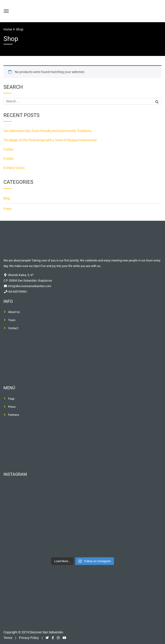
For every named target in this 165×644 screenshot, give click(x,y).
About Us (14, 312)
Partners (14, 415)
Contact (13, 328)
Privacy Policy (29, 638)
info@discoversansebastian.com (29, 286)
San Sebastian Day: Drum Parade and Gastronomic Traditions (47, 131)
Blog (7, 198)
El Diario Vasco (14, 168)
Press (8, 209)
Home (8, 29)
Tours (12, 320)
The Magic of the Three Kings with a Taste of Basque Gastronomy (50, 140)
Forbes (8, 149)
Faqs (11, 399)
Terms (8, 638)
